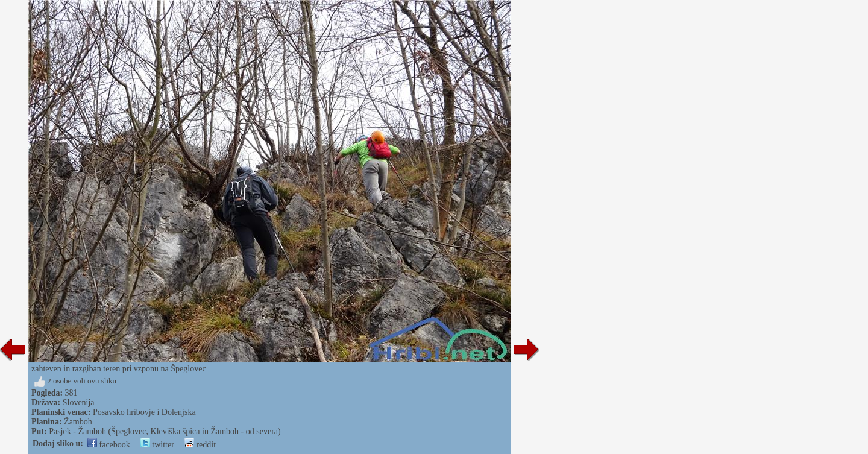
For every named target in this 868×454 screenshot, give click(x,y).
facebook (109, 445)
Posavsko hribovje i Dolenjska (144, 412)
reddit (200, 445)
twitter (157, 445)
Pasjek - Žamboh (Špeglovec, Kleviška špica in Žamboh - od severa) (165, 431)
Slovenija (79, 402)
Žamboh (78, 422)
